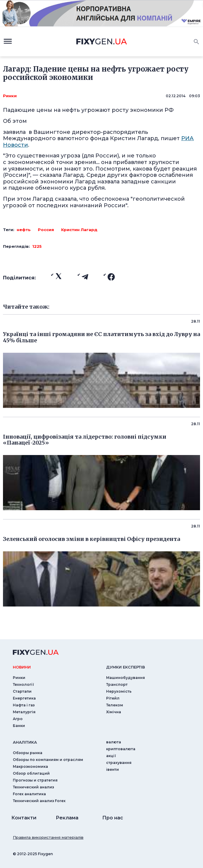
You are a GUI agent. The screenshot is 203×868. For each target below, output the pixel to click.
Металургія (24, 712)
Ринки (10, 96)
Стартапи (22, 691)
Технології (23, 684)
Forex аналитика (29, 794)
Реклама (67, 818)
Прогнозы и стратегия (35, 780)
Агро (18, 719)
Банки (19, 726)
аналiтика (25, 742)
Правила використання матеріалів (48, 837)
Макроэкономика (30, 766)
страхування (119, 763)
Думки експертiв (125, 667)
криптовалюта (121, 749)
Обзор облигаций (31, 773)
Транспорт (117, 684)
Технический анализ (33, 787)
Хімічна (114, 712)
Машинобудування (125, 678)
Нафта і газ (24, 705)
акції (111, 756)
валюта (114, 742)
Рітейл (113, 698)
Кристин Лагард (79, 230)
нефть (24, 230)
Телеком (115, 705)
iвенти (113, 769)
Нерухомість (119, 691)
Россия (46, 230)
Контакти (24, 818)
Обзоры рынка (28, 753)
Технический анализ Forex (39, 801)
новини (22, 667)
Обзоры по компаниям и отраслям (48, 760)
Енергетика (24, 698)
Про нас (113, 818)
